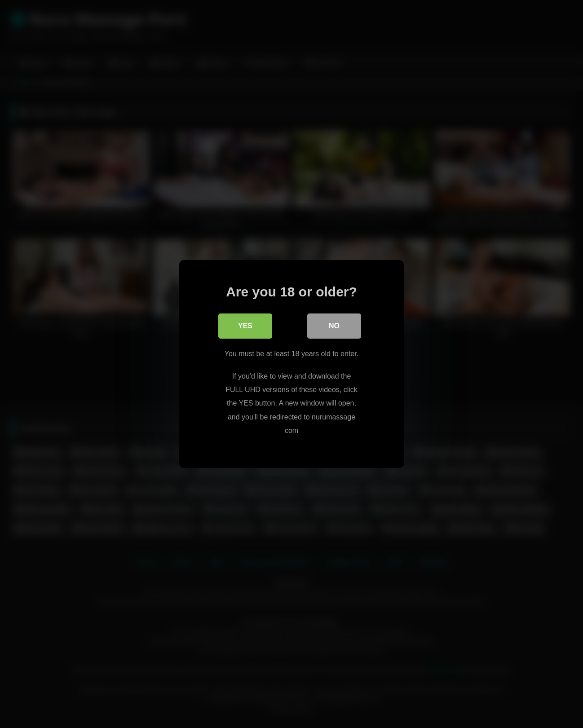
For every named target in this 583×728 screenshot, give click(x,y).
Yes (245, 326)
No (334, 326)
